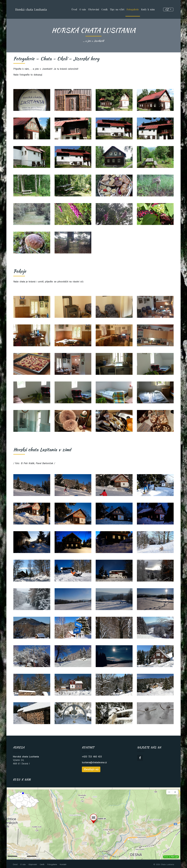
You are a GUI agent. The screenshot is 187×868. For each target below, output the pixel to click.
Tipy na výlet (117, 9)
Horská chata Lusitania (31, 9)
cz (167, 9)
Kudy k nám (148, 9)
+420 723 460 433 (92, 757)
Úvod (74, 9)
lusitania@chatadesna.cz (94, 762)
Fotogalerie (133, 9)
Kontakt (63, 864)
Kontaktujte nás (91, 769)
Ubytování (94, 9)
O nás (83, 9)
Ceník (104, 9)
